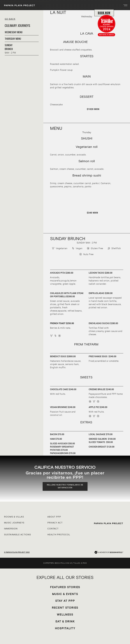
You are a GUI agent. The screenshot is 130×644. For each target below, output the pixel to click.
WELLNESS (65, 614)
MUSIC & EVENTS (65, 594)
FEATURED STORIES (65, 587)
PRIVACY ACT (55, 523)
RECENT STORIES (65, 608)
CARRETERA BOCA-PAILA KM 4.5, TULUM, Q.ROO (65, 563)
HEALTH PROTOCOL (59, 534)
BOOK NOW (104, 13)
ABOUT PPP (54, 517)
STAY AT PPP (65, 601)
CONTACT (53, 529)
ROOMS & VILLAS (14, 517)
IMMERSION (11, 529)
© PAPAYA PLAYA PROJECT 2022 (17, 552)
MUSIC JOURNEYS (14, 523)
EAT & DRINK (65, 621)
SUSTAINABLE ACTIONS (17, 534)
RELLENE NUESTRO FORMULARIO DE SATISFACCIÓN (65, 486)
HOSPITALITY (65, 628)
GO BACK (10, 19)
